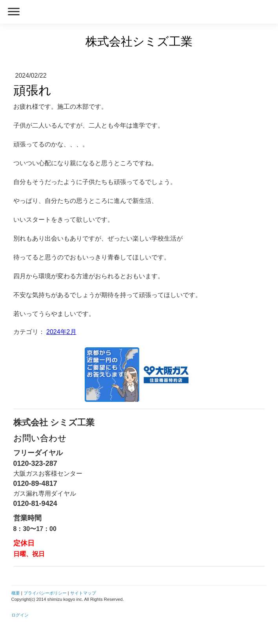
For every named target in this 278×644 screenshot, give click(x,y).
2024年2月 (61, 332)
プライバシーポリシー (45, 593)
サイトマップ (83, 593)
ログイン (20, 615)
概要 (16, 593)
